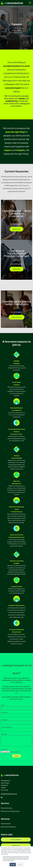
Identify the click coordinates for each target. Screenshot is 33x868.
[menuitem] (7, 808)
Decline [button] (20, 865)
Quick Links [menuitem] (7, 834)
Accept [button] (13, 865)
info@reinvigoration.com (9, 794)
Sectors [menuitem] (5, 803)
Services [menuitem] (5, 819)
